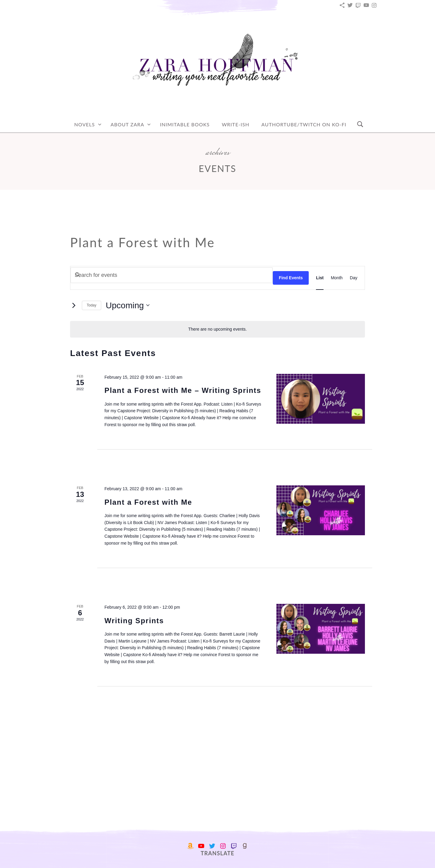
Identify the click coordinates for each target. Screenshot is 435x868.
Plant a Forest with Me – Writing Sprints (183, 390)
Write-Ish (235, 124)
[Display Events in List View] (320, 278)
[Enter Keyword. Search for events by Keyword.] (172, 275)
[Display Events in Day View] (354, 278)
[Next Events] (74, 305)
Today (92, 305)
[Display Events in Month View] (337, 278)
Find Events (291, 278)
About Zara (127, 124)
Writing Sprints (134, 621)
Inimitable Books (185, 124)
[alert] (217, 329)
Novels (85, 124)
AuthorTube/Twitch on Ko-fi (304, 124)
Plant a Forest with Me (148, 502)
